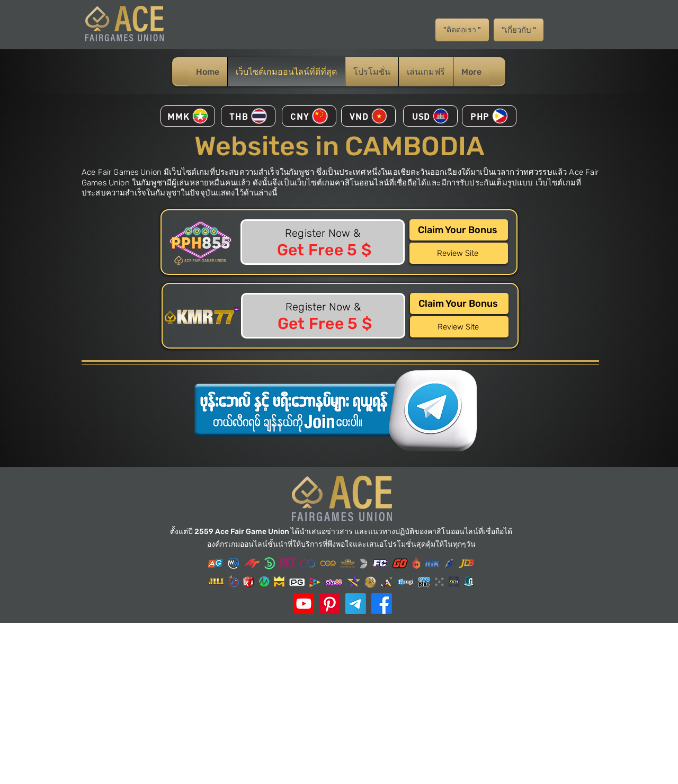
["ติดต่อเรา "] (462, 30)
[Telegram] (356, 604)
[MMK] (188, 116)
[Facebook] (382, 604)
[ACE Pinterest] (330, 604)
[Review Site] (459, 253)
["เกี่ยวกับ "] (519, 30)
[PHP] (489, 116)
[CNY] (309, 116)
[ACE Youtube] (304, 604)
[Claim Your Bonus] (459, 230)
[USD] (430, 116)
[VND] (368, 116)
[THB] (248, 116)
